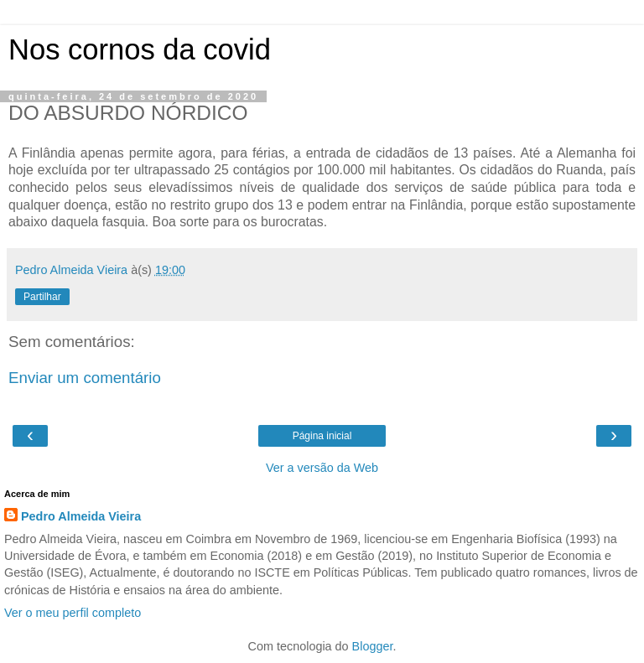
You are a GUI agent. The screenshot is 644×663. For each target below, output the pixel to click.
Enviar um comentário (85, 378)
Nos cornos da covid (140, 49)
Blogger (373, 646)
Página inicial (322, 436)
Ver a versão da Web (322, 468)
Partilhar (42, 297)
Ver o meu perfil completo (73, 613)
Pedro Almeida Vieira (81, 516)
